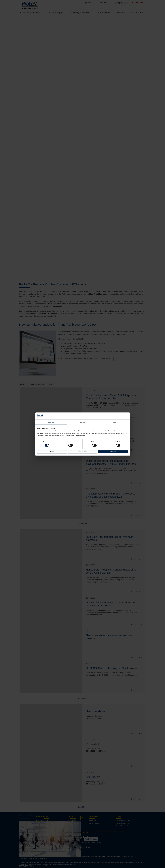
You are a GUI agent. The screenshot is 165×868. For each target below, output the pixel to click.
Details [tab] (82, 422)
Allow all (113, 452)
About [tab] (114, 422)
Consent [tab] (51, 422)
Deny (52, 452)
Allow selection (82, 452)
